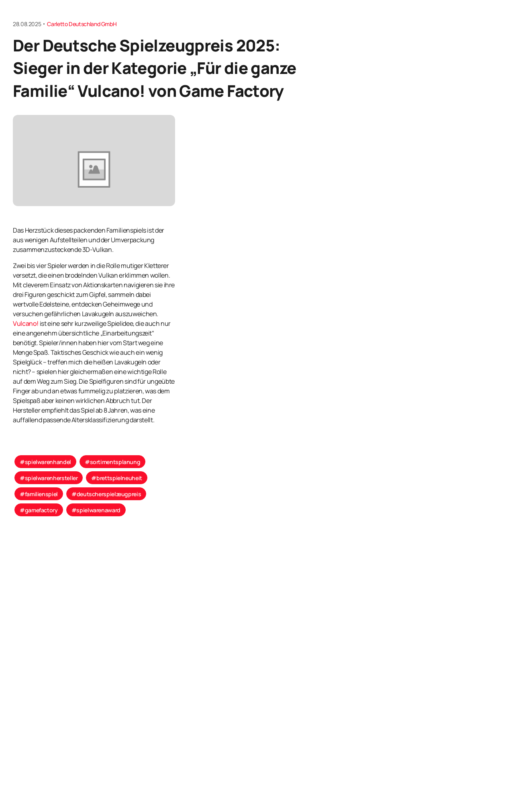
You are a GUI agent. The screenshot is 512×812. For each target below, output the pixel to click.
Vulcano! (26, 323)
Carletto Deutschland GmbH (82, 24)
